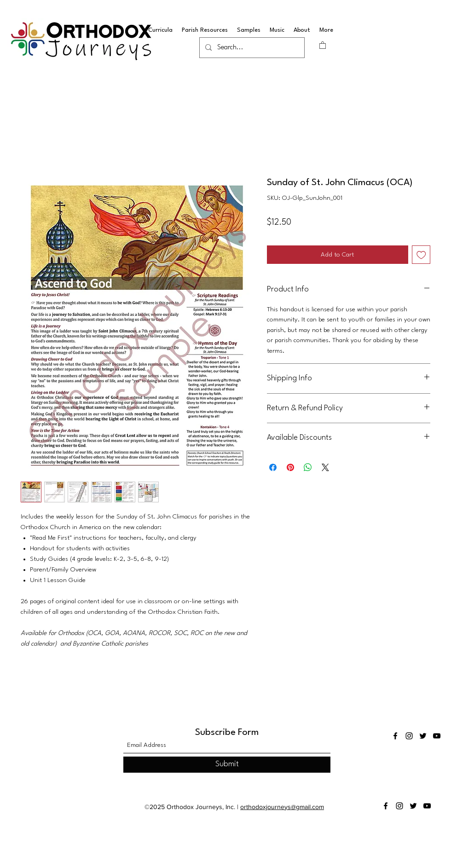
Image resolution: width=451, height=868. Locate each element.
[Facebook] (395, 736)
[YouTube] (437, 736)
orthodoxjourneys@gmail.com (282, 807)
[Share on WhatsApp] (308, 467)
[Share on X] (325, 467)
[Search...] (251, 48)
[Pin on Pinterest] (290, 467)
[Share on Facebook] (273, 467)
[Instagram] (409, 736)
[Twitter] (423, 736)
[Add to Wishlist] (421, 255)
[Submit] (227, 765)
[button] (323, 45)
